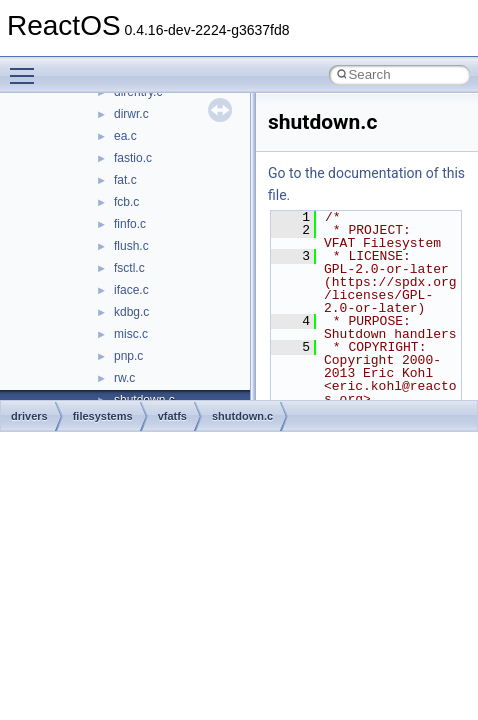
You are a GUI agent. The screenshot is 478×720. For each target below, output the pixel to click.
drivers (29, 416)
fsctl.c (129, 268)
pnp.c (128, 356)
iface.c (131, 290)
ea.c (125, 136)
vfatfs (172, 416)
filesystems (103, 416)
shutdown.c (242, 416)
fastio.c (133, 158)
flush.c (131, 246)
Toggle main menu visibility (27, 67)
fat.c (125, 180)
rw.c (124, 378)
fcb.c (126, 202)
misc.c (131, 334)
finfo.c (130, 224)
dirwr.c (131, 114)
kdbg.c (131, 312)
